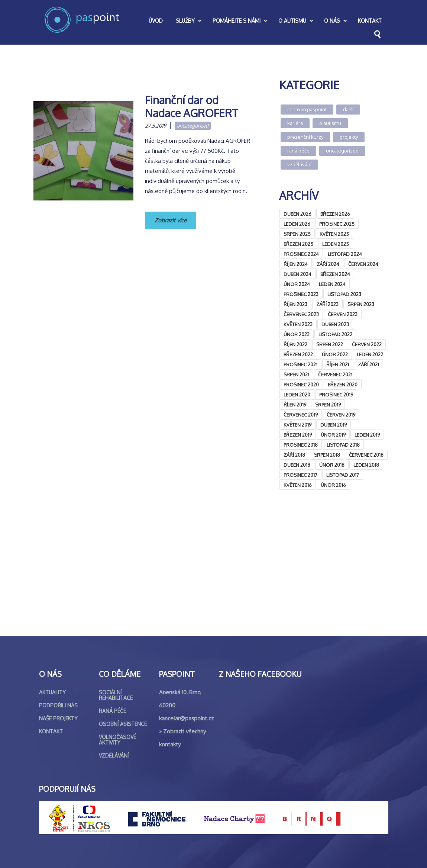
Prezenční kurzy (305, 137)
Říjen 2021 (338, 364)
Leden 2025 (336, 244)
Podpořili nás (58, 705)
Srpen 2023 (361, 304)
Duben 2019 (334, 425)
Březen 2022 (298, 354)
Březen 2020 (343, 385)
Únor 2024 (297, 284)
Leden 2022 (370, 354)
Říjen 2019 (295, 405)
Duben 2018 (297, 465)
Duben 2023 (335, 324)
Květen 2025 (334, 234)
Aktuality (52, 692)
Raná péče (298, 151)
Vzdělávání (299, 164)
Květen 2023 (298, 324)
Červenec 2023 (301, 314)
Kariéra (295, 123)
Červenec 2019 (301, 415)
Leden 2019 (367, 435)
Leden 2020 (297, 395)
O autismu (330, 123)
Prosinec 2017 (300, 475)
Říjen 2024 (296, 264)
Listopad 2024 (345, 254)
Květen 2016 (298, 485)
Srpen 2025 (297, 234)
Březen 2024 (335, 274)
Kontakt (51, 731)
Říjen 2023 (295, 304)
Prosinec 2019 (336, 395)
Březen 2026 (335, 214)
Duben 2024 (297, 274)
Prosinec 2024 (301, 254)
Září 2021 (368, 364)
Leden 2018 (366, 465)
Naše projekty (58, 718)
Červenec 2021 (335, 374)
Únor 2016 (333, 485)
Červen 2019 (341, 415)
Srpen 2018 (327, 455)
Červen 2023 (343, 314)
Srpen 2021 (296, 374)
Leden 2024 (332, 284)
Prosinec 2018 (301, 445)
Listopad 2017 (343, 475)
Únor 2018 (332, 465)
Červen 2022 (367, 344)
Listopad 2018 (343, 445)
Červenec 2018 (366, 455)
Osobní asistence (123, 724)
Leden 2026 (297, 224)
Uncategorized (193, 126)
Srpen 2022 (330, 344)
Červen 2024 (363, 264)
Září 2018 (294, 455)
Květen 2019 (297, 425)
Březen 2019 (298, 435)
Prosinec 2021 (300, 364)
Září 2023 (327, 304)
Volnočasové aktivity (117, 740)
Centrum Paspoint (307, 109)
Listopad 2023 (344, 294)
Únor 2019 (333, 435)
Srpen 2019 (328, 405)
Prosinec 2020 (301, 385)
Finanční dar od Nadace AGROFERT (192, 106)
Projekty (349, 137)
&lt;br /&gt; (334, 561)
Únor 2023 (297, 334)
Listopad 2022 (335, 334)
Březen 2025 (298, 244)
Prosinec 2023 (301, 294)
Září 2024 (328, 264)
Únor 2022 (335, 354)
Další (348, 109)
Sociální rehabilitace (116, 695)
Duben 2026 (297, 214)
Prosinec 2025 (337, 224)
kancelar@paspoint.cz (186, 718)
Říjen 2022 (295, 344)
